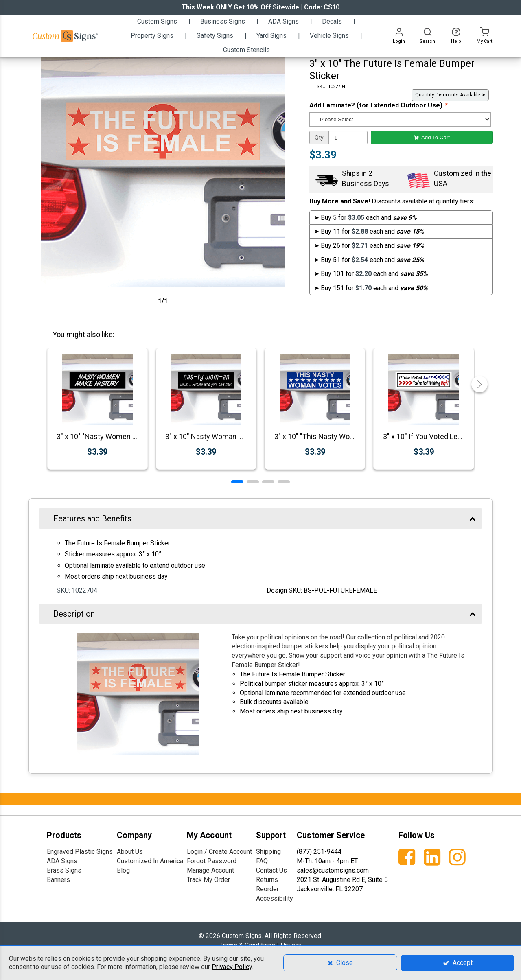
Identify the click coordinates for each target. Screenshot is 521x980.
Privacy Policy (232, 967)
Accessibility (275, 898)
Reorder (267, 889)
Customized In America (150, 861)
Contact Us (271, 870)
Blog (123, 870)
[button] (237, 482)
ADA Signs (62, 861)
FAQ (262, 861)
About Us (130, 852)
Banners (58, 880)
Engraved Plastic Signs (80, 852)
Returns (267, 880)
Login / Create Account (219, 852)
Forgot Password (212, 861)
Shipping (268, 852)
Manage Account (210, 870)
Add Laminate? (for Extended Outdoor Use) (378, 105)
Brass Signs (64, 870)
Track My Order (208, 880)
